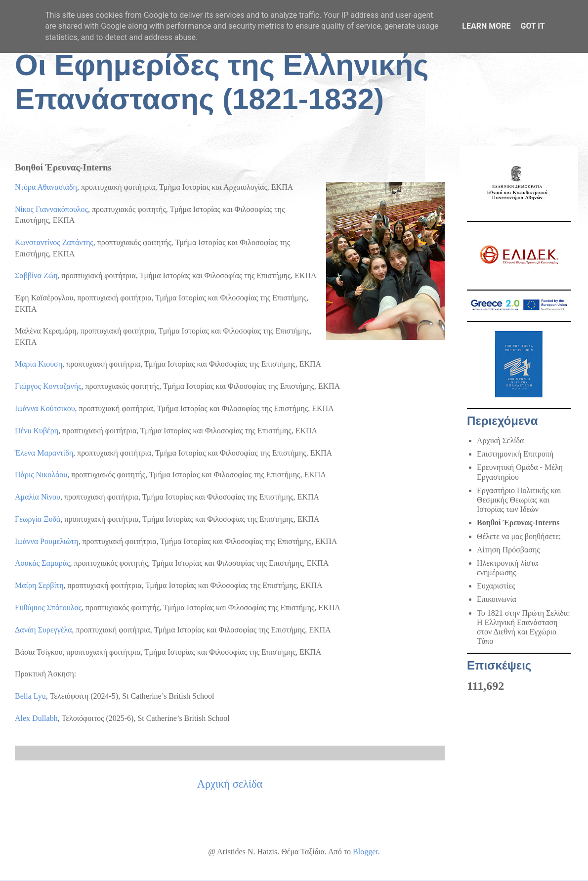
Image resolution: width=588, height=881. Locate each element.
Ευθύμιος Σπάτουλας (48, 608)
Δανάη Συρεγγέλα (43, 630)
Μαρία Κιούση (39, 364)
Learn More (486, 26)
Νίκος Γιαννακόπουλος (51, 209)
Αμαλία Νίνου (38, 497)
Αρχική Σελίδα (500, 440)
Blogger (365, 852)
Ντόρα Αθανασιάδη (46, 187)
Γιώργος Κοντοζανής (48, 386)
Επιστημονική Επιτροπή (515, 454)
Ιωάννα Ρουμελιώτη (46, 541)
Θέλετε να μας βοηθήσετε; (519, 536)
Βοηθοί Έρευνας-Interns (518, 523)
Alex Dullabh (36, 718)
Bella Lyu (30, 696)
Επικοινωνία (497, 599)
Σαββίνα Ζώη (36, 275)
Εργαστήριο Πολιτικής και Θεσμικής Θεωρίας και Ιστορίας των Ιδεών (519, 500)
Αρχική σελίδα (230, 784)
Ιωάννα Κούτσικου (45, 408)
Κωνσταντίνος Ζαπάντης (54, 242)
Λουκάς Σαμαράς (42, 563)
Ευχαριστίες (496, 586)
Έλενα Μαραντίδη (44, 453)
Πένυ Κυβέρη (37, 431)
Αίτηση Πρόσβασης (508, 550)
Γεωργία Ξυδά (38, 519)
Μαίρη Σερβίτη (39, 585)
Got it (532, 26)
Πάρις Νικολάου (41, 475)
